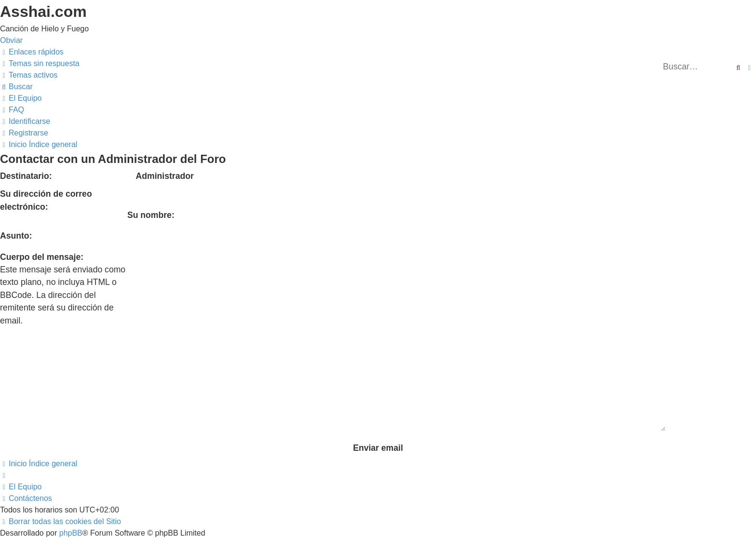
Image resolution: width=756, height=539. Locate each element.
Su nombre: (151, 215)
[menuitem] (40, 63)
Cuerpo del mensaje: (42, 257)
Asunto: (16, 236)
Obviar (11, 40)
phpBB (71, 473)
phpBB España (116, 485)
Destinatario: (26, 176)
